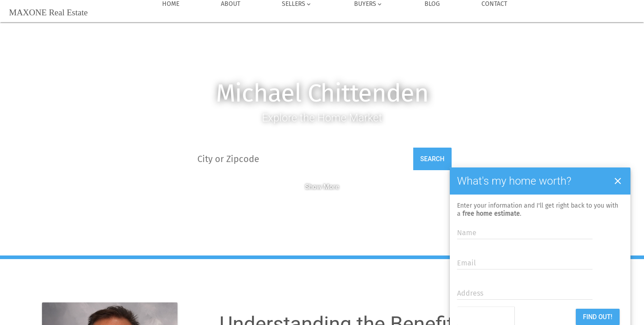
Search (433, 159)
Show (313, 187)
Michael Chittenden (322, 93)
